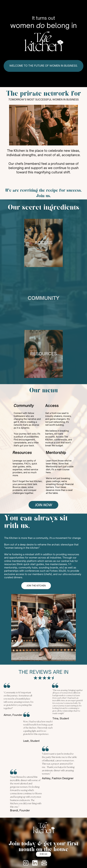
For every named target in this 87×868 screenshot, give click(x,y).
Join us (44, 854)
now (48, 505)
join (39, 505)
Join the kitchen (36, 586)
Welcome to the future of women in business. (44, 66)
